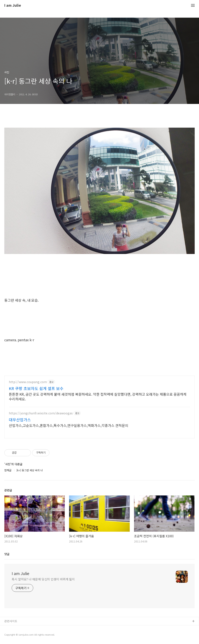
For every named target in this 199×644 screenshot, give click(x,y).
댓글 (7, 554)
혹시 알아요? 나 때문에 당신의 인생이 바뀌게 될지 (43, 579)
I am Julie (13, 5)
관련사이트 (11, 621)
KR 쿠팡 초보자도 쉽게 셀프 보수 (36, 388)
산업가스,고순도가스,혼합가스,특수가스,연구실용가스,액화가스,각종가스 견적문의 (69, 425)
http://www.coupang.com (28, 382)
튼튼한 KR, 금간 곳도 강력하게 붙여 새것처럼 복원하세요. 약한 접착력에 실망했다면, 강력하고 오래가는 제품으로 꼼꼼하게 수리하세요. (98, 396)
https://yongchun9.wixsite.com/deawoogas (41, 413)
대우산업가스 (20, 420)
